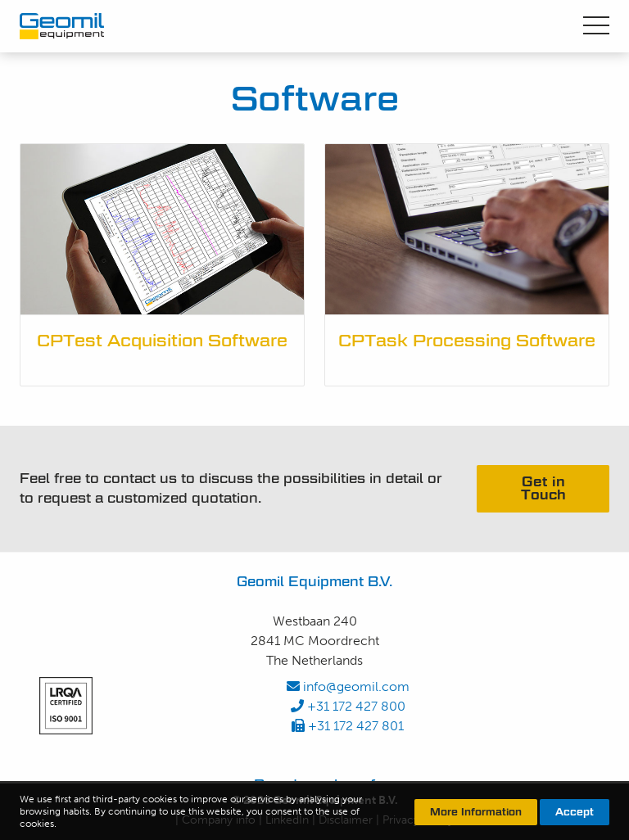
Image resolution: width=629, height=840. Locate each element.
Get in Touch (543, 488)
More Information (476, 812)
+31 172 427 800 (348, 706)
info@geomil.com (348, 686)
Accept (575, 812)
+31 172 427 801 (348, 726)
